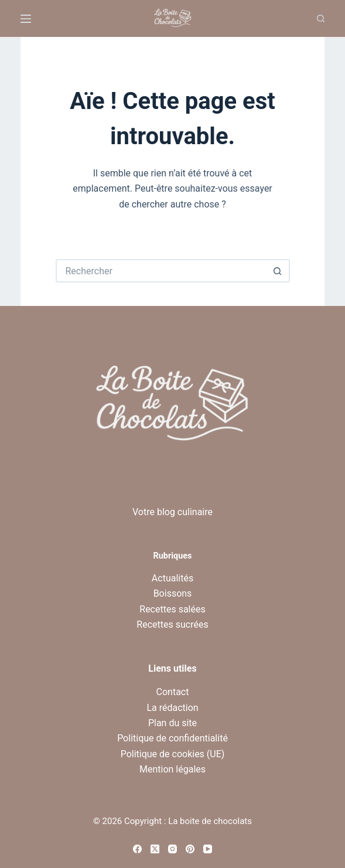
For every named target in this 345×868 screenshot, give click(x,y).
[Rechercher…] (161, 271)
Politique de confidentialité (172, 738)
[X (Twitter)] (155, 849)
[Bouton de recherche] (278, 271)
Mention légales (172, 769)
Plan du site (172, 723)
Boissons (173, 593)
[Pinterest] (190, 849)
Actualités (172, 578)
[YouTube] (208, 849)
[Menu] (26, 19)
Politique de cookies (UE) (173, 754)
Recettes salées (172, 609)
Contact (173, 692)
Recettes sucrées (172, 624)
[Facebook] (137, 849)
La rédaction (172, 708)
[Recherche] (321, 18)
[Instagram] (172, 849)
